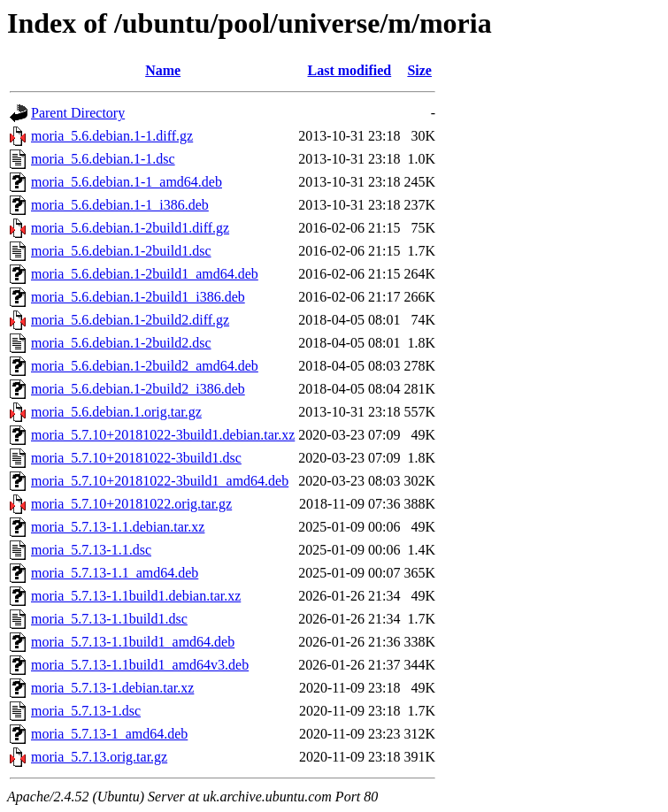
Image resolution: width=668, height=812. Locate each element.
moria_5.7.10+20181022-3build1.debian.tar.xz (163, 435)
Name (163, 70)
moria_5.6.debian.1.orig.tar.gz (116, 412)
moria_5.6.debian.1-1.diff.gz (112, 136)
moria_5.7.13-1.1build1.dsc (109, 619)
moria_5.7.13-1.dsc (86, 711)
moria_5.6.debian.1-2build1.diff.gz (130, 228)
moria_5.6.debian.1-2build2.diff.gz (130, 320)
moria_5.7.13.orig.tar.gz (99, 757)
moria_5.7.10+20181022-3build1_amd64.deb (160, 481)
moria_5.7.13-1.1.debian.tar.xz (118, 527)
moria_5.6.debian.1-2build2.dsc (121, 343)
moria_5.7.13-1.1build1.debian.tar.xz (136, 596)
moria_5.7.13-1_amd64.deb (109, 734)
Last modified (350, 70)
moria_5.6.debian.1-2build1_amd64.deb (145, 274)
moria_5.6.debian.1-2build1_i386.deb (138, 297)
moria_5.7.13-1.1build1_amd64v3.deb (140, 665)
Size (419, 70)
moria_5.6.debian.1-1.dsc (103, 159)
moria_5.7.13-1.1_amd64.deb (115, 573)
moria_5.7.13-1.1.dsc (91, 550)
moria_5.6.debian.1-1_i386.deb (120, 205)
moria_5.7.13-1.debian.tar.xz (112, 688)
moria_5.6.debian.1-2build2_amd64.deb (145, 366)
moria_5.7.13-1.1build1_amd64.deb (133, 642)
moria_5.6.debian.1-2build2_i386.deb (138, 389)
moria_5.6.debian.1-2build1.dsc (121, 251)
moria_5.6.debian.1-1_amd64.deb (127, 182)
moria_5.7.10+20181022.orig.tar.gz (131, 504)
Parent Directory (78, 113)
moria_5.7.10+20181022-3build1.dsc (136, 458)
